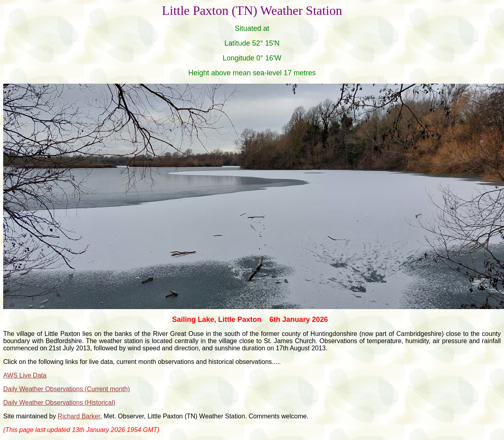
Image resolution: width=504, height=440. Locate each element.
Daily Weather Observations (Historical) (59, 403)
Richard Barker (79, 416)
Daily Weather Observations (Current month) (67, 389)
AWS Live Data (25, 375)
